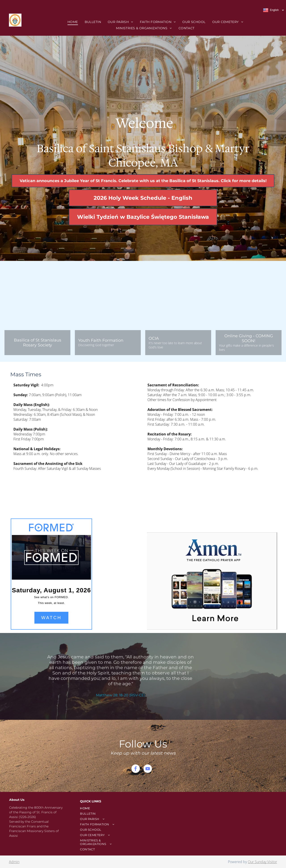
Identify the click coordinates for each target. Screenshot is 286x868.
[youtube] (148, 769)
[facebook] (136, 769)
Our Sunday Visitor (262, 862)
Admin (14, 862)
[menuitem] (73, 22)
